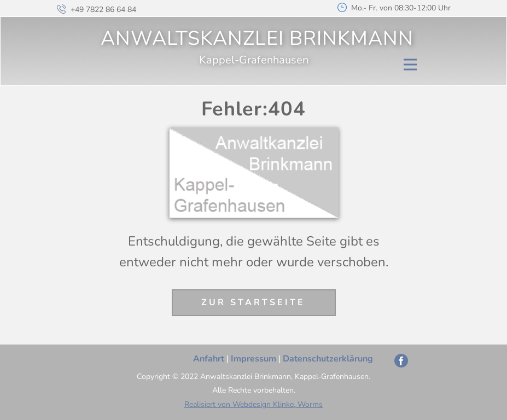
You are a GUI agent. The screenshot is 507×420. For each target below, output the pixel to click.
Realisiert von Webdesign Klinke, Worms (254, 404)
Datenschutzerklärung (328, 359)
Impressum (254, 359)
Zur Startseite (253, 302)
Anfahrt (209, 359)
